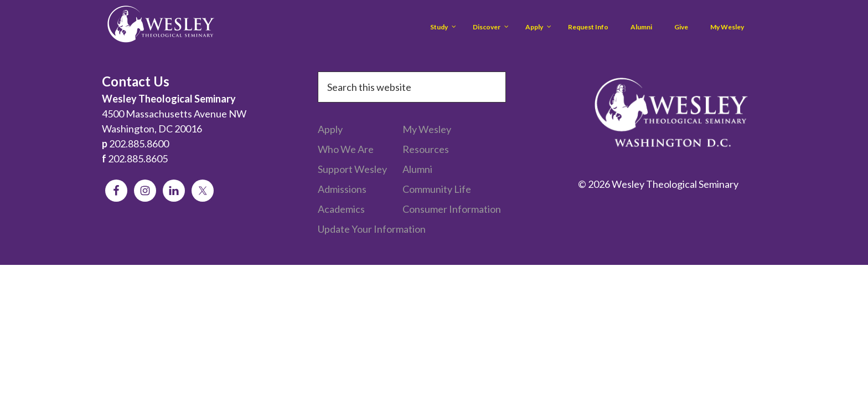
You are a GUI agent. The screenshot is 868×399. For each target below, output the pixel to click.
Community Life (437, 189)
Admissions (342, 189)
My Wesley (427, 129)
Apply (330, 129)
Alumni (417, 169)
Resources (426, 149)
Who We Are (346, 149)
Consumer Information (452, 209)
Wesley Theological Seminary (161, 26)
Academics (341, 209)
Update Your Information (372, 229)
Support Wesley (352, 169)
